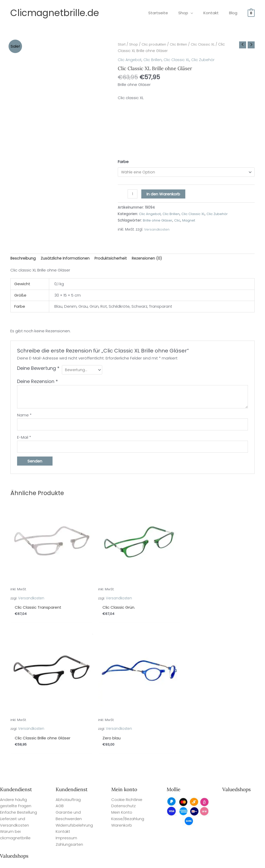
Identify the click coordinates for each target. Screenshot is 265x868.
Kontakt (63, 685)
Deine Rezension (38, 383)
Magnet (190, 221)
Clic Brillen (183, 44)
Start (122, 44)
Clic (178, 221)
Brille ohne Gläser (158, 221)
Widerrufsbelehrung (74, 678)
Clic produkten (157, 44)
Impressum (66, 691)
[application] (197, 13)
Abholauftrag (68, 653)
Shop (135, 44)
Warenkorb (122, 678)
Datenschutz (123, 659)
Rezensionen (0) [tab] (151, 259)
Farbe (123, 162)
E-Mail (24, 440)
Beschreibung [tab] (23, 259)
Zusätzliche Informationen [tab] (67, 259)
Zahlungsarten (69, 698)
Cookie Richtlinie (127, 653)
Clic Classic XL (208, 44)
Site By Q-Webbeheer (246, 833)
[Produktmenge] (133, 195)
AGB (60, 659)
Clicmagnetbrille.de (55, 13)
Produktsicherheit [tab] (114, 259)
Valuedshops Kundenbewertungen (152, 862)
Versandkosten (157, 230)
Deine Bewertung (38, 370)
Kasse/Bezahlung (128, 672)
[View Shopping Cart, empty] (251, 13)
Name (24, 417)
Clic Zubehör (205, 60)
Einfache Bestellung (19, 665)
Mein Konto (122, 665)
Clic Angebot (130, 60)
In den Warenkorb (164, 194)
